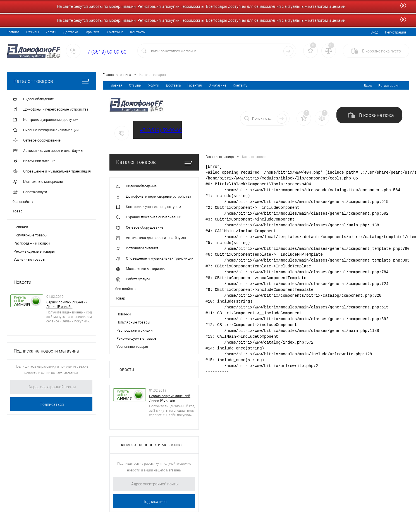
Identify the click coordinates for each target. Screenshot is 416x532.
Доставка (70, 32)
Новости (22, 282)
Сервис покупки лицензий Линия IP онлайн (67, 305)
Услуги (51, 32)
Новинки (21, 227)
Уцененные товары (29, 259)
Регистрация (395, 32)
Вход (374, 32)
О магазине (115, 32)
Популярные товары (31, 235)
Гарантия (92, 32)
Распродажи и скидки (32, 243)
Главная (13, 32)
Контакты (138, 32)
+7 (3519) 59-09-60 (106, 52)
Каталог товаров (51, 81)
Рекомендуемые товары (34, 251)
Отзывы (33, 32)
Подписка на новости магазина (46, 351)
